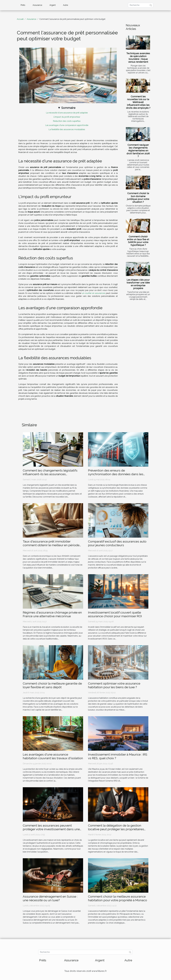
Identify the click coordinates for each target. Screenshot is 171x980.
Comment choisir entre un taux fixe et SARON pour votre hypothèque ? (138, 241)
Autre (65, 5)
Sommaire (68, 108)
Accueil (20, 19)
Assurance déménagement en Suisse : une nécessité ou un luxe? (50, 898)
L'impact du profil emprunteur (67, 117)
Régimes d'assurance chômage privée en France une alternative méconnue (52, 614)
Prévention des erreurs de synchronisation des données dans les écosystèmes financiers (116, 474)
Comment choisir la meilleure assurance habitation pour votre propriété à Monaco (118, 898)
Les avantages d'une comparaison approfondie (67, 125)
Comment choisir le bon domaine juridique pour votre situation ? (138, 197)
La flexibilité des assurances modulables (67, 129)
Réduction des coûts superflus (67, 121)
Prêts (23, 5)
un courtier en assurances (94, 293)
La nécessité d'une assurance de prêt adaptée (67, 113)
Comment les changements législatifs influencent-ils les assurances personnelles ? (50, 474)
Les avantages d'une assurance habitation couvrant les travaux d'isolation (53, 756)
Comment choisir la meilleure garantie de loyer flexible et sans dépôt (52, 685)
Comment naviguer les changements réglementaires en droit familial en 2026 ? (138, 150)
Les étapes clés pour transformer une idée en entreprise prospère (138, 284)
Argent (53, 5)
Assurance (37, 5)
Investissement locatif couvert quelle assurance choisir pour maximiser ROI (115, 614)
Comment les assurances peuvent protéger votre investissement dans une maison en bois (51, 829)
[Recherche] (141, 5)
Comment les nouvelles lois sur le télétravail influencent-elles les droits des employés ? (138, 102)
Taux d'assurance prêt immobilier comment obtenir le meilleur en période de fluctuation (51, 545)
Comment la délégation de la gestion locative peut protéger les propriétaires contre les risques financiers (116, 829)
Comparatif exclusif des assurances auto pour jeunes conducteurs (117, 543)
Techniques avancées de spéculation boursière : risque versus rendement (138, 58)
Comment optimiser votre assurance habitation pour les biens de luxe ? (114, 685)
